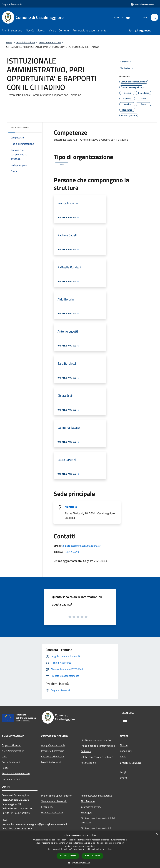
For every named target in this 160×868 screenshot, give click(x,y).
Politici (5, 768)
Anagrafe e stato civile (53, 745)
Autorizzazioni (88, 763)
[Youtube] (127, 17)
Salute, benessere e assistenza (97, 757)
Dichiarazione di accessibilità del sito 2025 (98, 820)
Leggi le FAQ (48, 807)
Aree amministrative (50, 42)
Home (9, 42)
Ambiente (86, 751)
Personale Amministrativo (16, 773)
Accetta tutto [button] (68, 856)
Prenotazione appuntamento (56, 796)
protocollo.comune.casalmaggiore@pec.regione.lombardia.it (35, 824)
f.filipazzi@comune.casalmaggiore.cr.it (81, 546)
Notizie (124, 745)
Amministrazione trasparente (96, 796)
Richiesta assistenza (52, 812)
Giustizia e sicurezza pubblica (96, 740)
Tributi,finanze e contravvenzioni (98, 746)
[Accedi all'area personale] (142, 4)
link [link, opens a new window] (110, 849)
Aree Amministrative (13, 751)
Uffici (5, 756)
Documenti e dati (11, 779)
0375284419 (72, 552)
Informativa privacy (91, 807)
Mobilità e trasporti (51, 762)
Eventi (123, 778)
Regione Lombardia (12, 4)
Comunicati (126, 751)
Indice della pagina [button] (20, 127)
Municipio (71, 507)
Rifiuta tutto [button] (93, 856)
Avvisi (123, 756)
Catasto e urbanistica (52, 756)
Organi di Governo (11, 745)
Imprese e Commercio (53, 751)
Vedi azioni (127, 68)
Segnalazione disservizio (54, 801)
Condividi (127, 62)
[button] (80, 863)
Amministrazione (26, 42)
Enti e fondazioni (11, 762)
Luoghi (124, 772)
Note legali (86, 812)
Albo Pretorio (88, 801)
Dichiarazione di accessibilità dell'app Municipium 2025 (96, 830)
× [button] (156, 834)
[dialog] (80, 849)
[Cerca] (154, 17)
